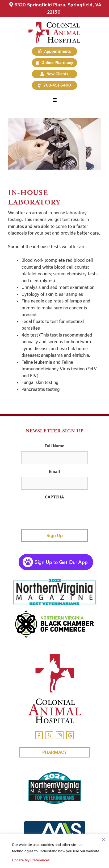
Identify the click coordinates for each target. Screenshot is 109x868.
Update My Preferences (31, 860)
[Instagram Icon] (60, 735)
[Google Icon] (70, 735)
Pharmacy (55, 752)
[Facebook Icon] (39, 735)
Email (54, 471)
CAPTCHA (54, 497)
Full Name (54, 446)
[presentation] (62, 513)
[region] (54, 851)
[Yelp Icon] (49, 735)
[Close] (103, 838)
